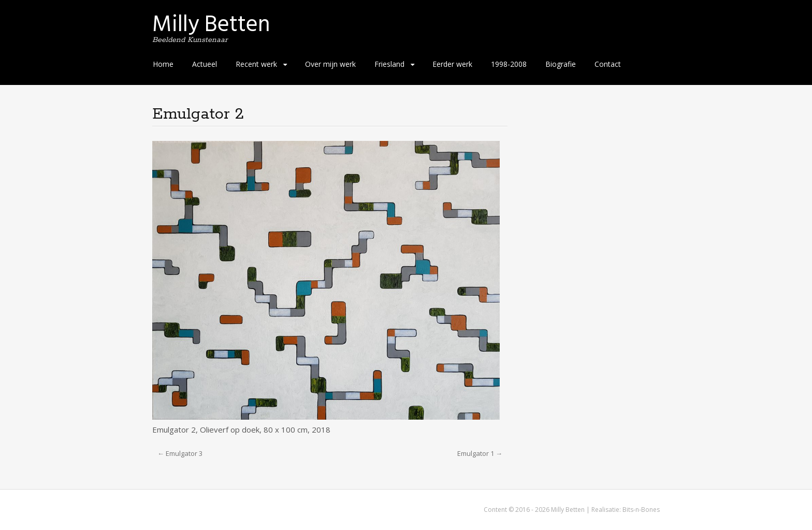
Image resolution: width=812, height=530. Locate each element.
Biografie (561, 64)
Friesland (389, 64)
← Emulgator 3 (180, 453)
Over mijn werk (330, 64)
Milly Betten (211, 24)
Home (163, 64)
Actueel (205, 64)
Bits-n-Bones (641, 510)
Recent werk (256, 64)
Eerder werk (452, 64)
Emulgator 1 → (480, 453)
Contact (608, 64)
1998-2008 (509, 64)
